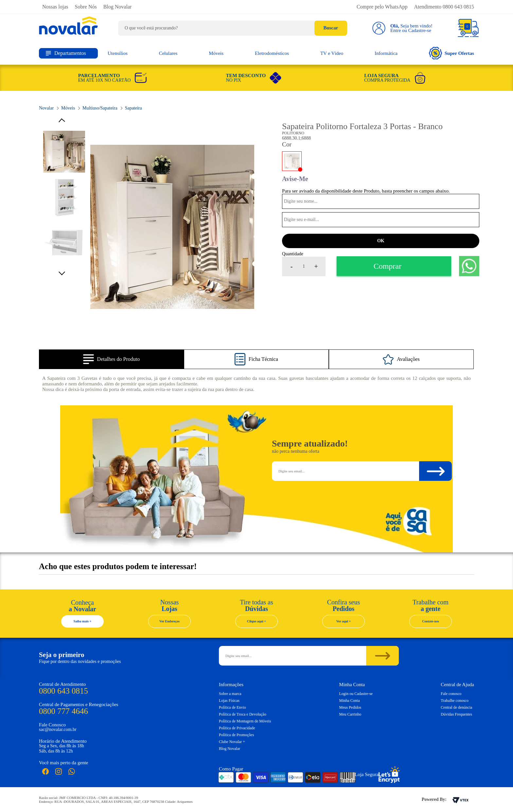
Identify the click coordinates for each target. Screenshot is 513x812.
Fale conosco (451, 694)
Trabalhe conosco (455, 701)
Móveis (216, 53)
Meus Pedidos (350, 707)
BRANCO (292, 161)
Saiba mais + (83, 621)
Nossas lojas (55, 7)
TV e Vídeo (332, 53)
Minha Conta (350, 701)
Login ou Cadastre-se (356, 694)
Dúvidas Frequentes (456, 714)
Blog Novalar (118, 7)
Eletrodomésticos (272, 53)
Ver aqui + (344, 621)
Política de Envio (232, 707)
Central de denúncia (456, 707)
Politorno (293, 133)
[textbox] (233, 28)
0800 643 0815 (63, 691)
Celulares (168, 53)
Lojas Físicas (229, 701)
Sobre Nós (86, 7)
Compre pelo (382, 7)
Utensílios (118, 53)
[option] (172, 227)
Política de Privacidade (237, 728)
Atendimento (444, 7)
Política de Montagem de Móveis (245, 721)
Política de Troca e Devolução (243, 714)
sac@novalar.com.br (58, 729)
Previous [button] (64, 121)
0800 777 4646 (63, 711)
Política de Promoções (236, 735)
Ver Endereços (169, 621)
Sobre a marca (230, 694)
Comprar (388, 266)
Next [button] (64, 272)
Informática (386, 53)
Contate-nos (431, 621)
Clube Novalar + (232, 742)
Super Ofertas (451, 53)
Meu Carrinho (350, 714)
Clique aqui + (256, 621)
